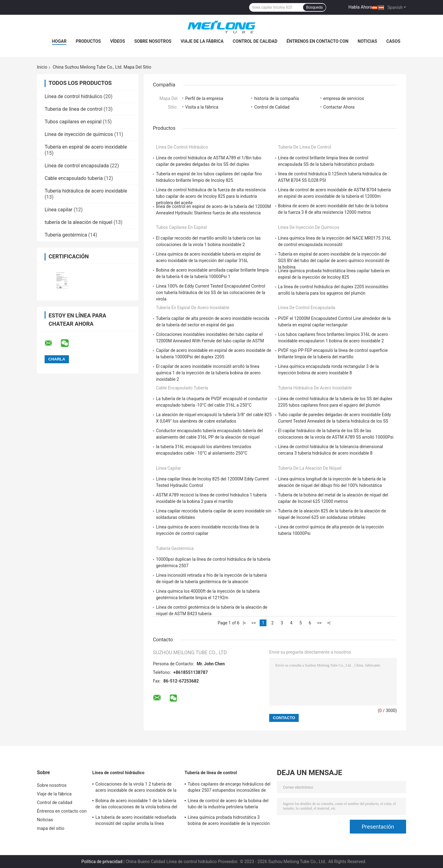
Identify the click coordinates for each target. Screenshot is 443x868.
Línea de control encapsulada (77, 166)
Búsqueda (314, 7)
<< (254, 623)
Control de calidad (255, 41)
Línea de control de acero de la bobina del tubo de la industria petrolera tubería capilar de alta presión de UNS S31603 (228, 805)
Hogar (59, 41)
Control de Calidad (272, 107)
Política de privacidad (102, 862)
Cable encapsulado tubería (74, 178)
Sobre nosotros (153, 41)
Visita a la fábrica (202, 107)
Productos (88, 41)
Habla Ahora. (361, 7)
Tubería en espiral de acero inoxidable (86, 147)
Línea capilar (59, 210)
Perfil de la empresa (204, 98)
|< (244, 623)
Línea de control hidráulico (74, 96)
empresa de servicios (344, 98)
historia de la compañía (276, 98)
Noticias (367, 41)
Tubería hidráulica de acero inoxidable (86, 191)
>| (329, 623)
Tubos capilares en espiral (73, 122)
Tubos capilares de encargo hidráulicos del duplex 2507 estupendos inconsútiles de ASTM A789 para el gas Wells (229, 788)
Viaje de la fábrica (202, 41)
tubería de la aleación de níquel (78, 222)
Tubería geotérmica (66, 235)
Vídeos (118, 41)
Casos (393, 41)
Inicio (42, 67)
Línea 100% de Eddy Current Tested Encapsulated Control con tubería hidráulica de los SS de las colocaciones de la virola (211, 293)
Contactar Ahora (339, 107)
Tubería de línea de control (74, 109)
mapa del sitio (51, 828)
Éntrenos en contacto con (318, 41)
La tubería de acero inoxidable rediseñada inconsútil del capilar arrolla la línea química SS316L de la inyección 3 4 (136, 821)
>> (319, 623)
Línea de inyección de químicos (79, 134)
